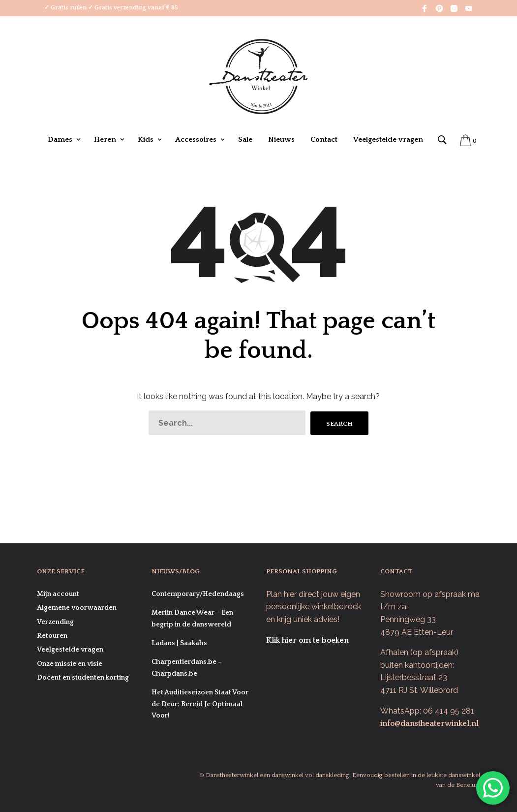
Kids (146, 140)
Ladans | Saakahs (179, 643)
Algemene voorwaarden (77, 608)
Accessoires (196, 140)
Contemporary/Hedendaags (198, 594)
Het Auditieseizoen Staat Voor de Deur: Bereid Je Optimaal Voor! (200, 704)
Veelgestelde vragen (388, 140)
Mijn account (58, 594)
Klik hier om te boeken (307, 640)
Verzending (55, 622)
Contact (324, 140)
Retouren (52, 636)
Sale (245, 140)
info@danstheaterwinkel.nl (429, 723)
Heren (105, 140)
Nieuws (281, 140)
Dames (60, 140)
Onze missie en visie (70, 664)
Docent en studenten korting (83, 678)
